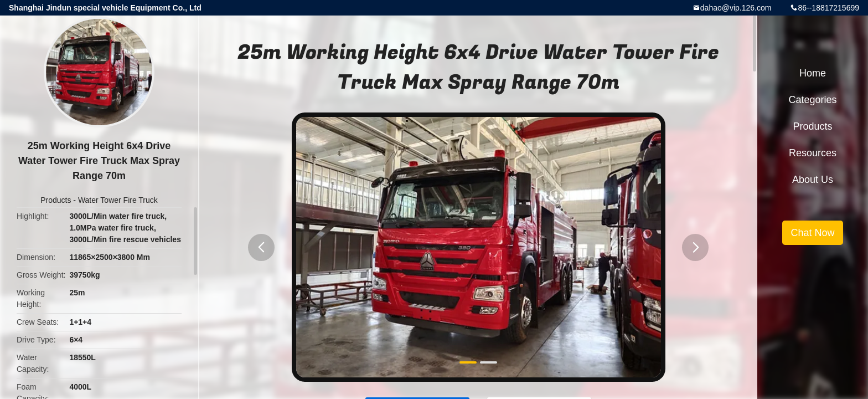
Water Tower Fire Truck (118, 200)
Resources (813, 153)
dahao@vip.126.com (736, 8)
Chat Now (812, 233)
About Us (813, 180)
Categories (812, 100)
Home (813, 73)
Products (56, 200)
